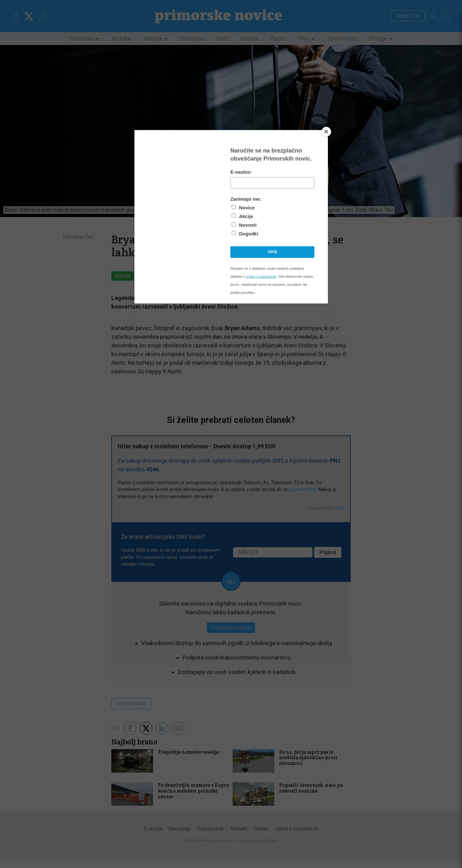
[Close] (326, 132)
